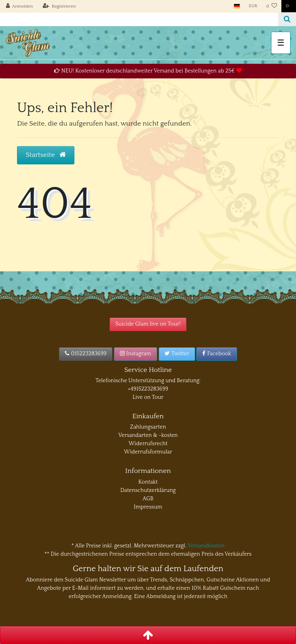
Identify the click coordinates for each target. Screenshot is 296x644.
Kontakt (148, 482)
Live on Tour (148, 397)
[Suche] (287, 19)
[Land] (237, 6)
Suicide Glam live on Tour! (148, 324)
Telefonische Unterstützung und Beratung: (148, 381)
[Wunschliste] (272, 6)
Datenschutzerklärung (148, 490)
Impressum (148, 507)
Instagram (136, 354)
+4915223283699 (148, 389)
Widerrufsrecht (148, 444)
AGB (148, 499)
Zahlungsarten (148, 427)
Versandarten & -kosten (148, 435)
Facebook (217, 354)
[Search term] (139, 19)
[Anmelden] (20, 6)
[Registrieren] (59, 6)
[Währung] (253, 6)
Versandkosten (206, 546)
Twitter (177, 354)
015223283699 (86, 354)
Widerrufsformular (148, 452)
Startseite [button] (46, 155)
